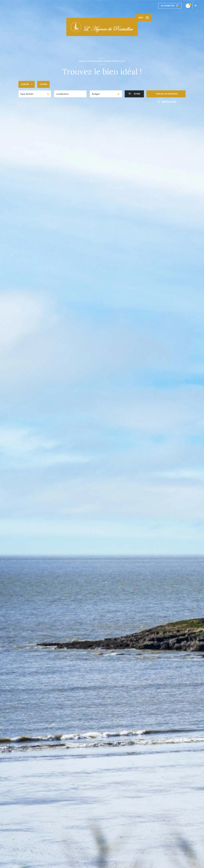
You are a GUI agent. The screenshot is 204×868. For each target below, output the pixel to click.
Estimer (43, 84)
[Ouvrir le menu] (143, 18)
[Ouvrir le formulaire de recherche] (134, 94)
